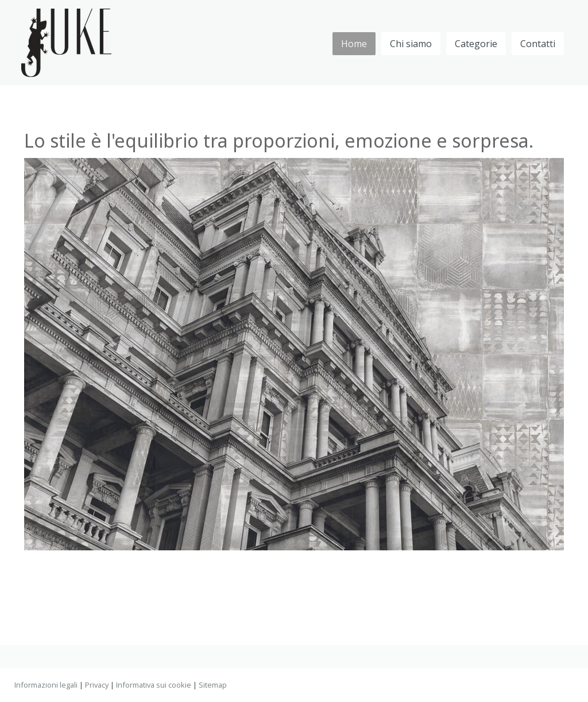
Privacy (97, 685)
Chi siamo (411, 44)
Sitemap (213, 685)
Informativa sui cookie (154, 685)
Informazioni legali (46, 685)
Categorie (476, 44)
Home (354, 44)
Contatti (538, 44)
